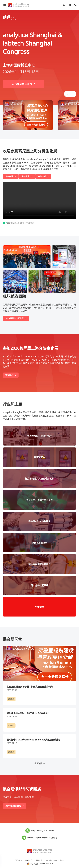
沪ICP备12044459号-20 (55, 860)
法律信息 (19, 860)
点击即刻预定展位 (24, 84)
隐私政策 (29, 860)
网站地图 (39, 860)
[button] (67, 94)
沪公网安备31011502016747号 (40, 864)
